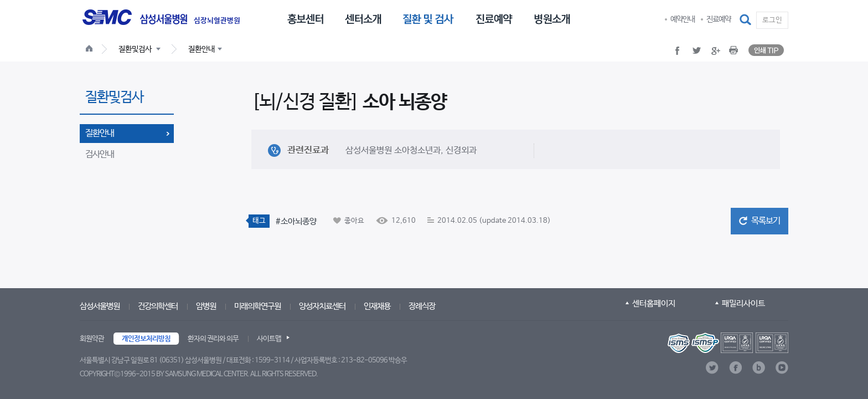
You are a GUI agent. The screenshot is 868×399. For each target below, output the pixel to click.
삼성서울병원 (100, 306)
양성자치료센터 (322, 306)
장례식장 (422, 306)
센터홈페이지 (654, 303)
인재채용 (377, 306)
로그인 (772, 20)
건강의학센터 (158, 306)
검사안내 (100, 154)
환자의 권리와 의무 (213, 339)
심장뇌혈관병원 (217, 21)
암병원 (206, 306)
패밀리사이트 (743, 303)
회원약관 (92, 339)
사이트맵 (269, 339)
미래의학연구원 (257, 306)
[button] (746, 20)
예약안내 (683, 19)
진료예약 (719, 19)
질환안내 (100, 133)
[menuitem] (305, 18)
